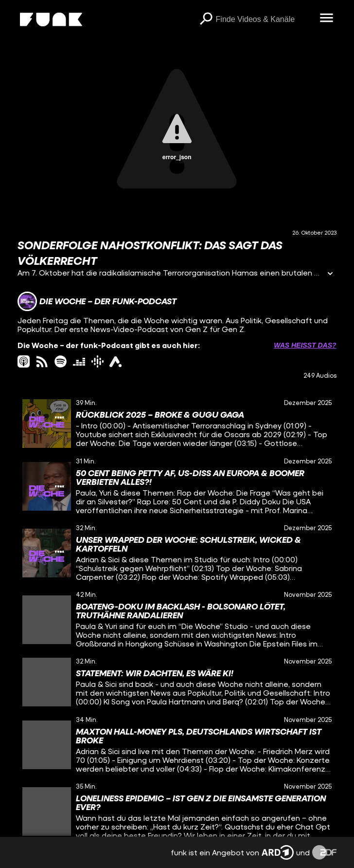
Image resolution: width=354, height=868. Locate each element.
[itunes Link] (24, 361)
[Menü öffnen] (327, 18)
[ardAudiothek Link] (115, 361)
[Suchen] (206, 19)
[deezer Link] (79, 361)
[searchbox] (265, 19)
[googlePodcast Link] (97, 361)
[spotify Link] (61, 361)
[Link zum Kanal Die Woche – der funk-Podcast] (97, 301)
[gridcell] (177, 424)
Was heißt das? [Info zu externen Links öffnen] (305, 345)
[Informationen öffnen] (330, 274)
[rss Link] (42, 361)
